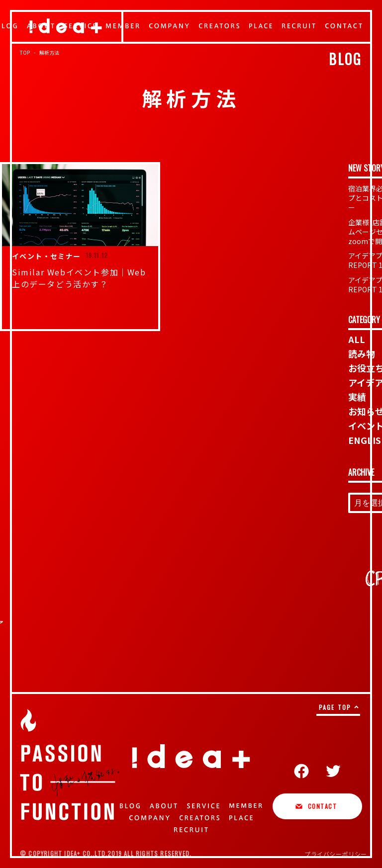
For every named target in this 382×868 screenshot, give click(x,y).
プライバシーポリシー (336, 854)
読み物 (362, 353)
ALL (357, 339)
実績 (357, 397)
